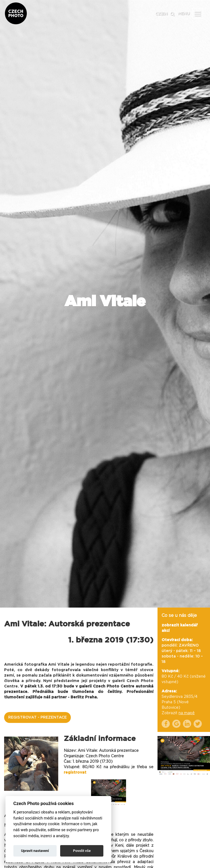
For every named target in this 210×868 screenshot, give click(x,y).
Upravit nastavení (35, 851)
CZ (158, 14)
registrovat (75, 773)
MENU (184, 14)
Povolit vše (82, 851)
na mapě (187, 713)
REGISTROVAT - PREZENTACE (37, 717)
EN (165, 14)
